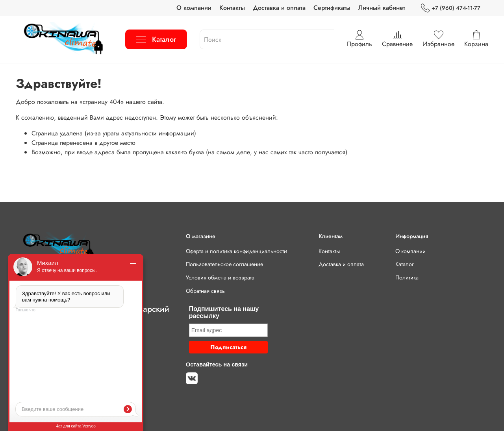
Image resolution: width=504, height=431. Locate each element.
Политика (407, 277)
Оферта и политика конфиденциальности (236, 251)
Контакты (232, 8)
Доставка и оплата (279, 8)
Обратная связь (205, 291)
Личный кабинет (382, 8)
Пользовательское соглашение (224, 264)
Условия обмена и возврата (220, 277)
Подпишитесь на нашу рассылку (224, 312)
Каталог (156, 39)
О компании (194, 8)
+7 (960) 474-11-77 (451, 8)
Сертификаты (332, 8)
